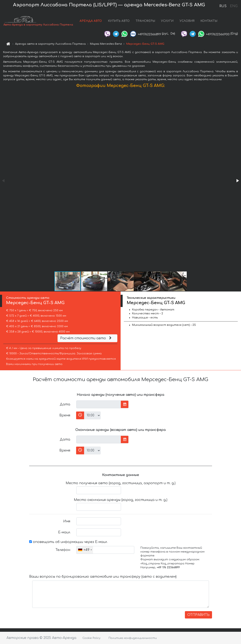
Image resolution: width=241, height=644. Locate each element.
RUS (223, 6)
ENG (234, 6)
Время (65, 415)
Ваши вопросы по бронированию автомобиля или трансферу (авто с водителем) (103, 577)
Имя (67, 521)
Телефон (63, 550)
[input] (99, 404)
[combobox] (85, 550)
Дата (65, 404)
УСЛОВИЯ (187, 21)
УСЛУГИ (167, 21)
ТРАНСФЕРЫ (145, 21)
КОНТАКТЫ (209, 21)
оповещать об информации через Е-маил (68, 542)
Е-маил (64, 532)
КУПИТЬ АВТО (119, 21)
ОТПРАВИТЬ (198, 615)
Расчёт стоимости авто (86, 338)
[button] (237, 181)
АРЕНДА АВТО (91, 21)
